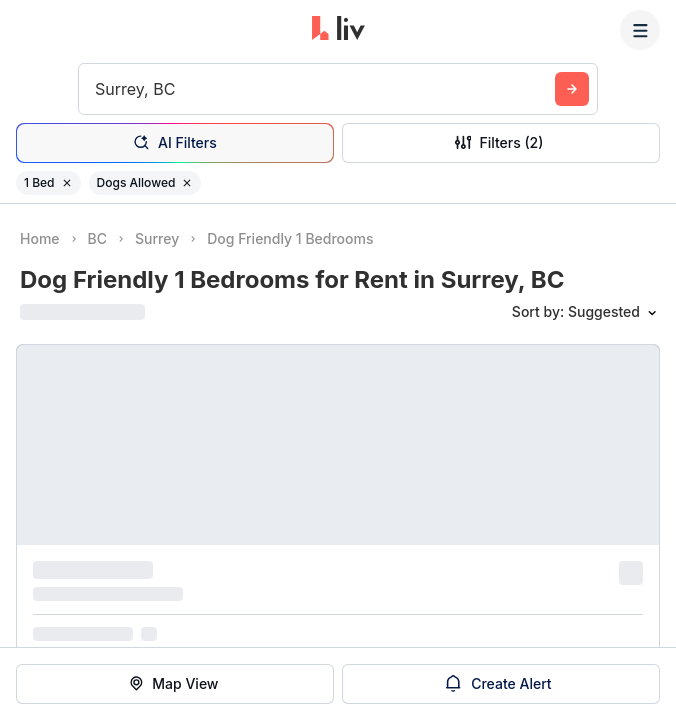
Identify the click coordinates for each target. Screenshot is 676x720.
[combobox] (97, 89)
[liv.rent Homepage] (338, 30)
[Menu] (640, 30)
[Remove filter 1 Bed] (67, 183)
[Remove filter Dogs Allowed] (187, 183)
